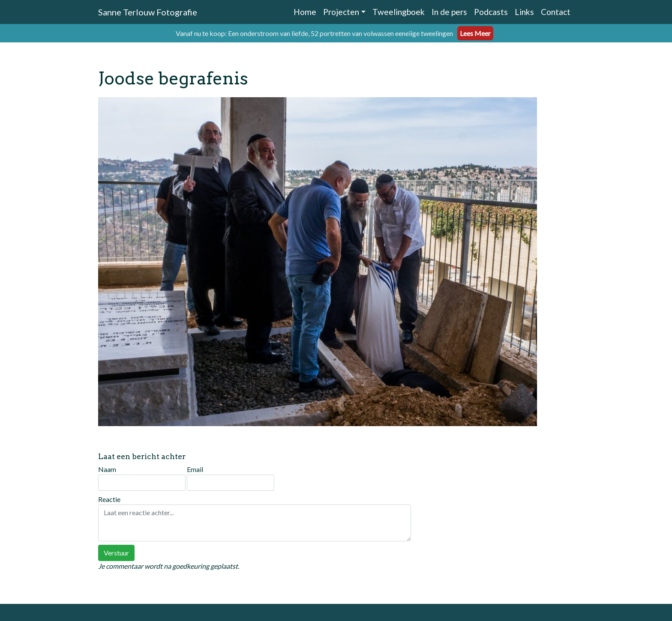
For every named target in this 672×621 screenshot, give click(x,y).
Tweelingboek (399, 12)
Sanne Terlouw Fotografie (148, 12)
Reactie (255, 518)
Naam (142, 478)
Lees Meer (475, 33)
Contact (556, 12)
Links (524, 12)
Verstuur (116, 553)
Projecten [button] (341, 12)
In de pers (449, 12)
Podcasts (491, 12)
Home (305, 12)
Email (231, 478)
